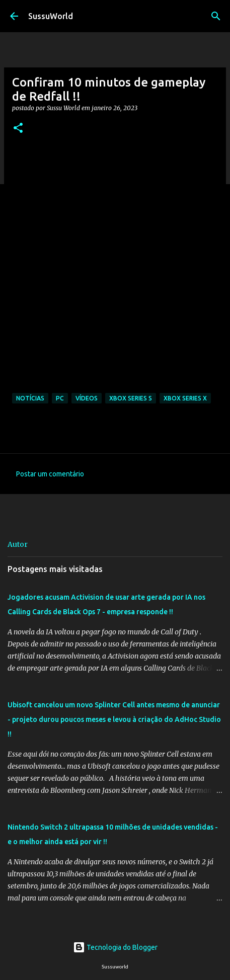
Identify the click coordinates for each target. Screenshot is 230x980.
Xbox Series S (131, 398)
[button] (18, 129)
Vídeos (87, 398)
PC (60, 398)
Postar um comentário (50, 474)
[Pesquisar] (216, 16)
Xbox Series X (185, 398)
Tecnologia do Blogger (115, 947)
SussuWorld (51, 16)
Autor (18, 544)
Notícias (30, 398)
